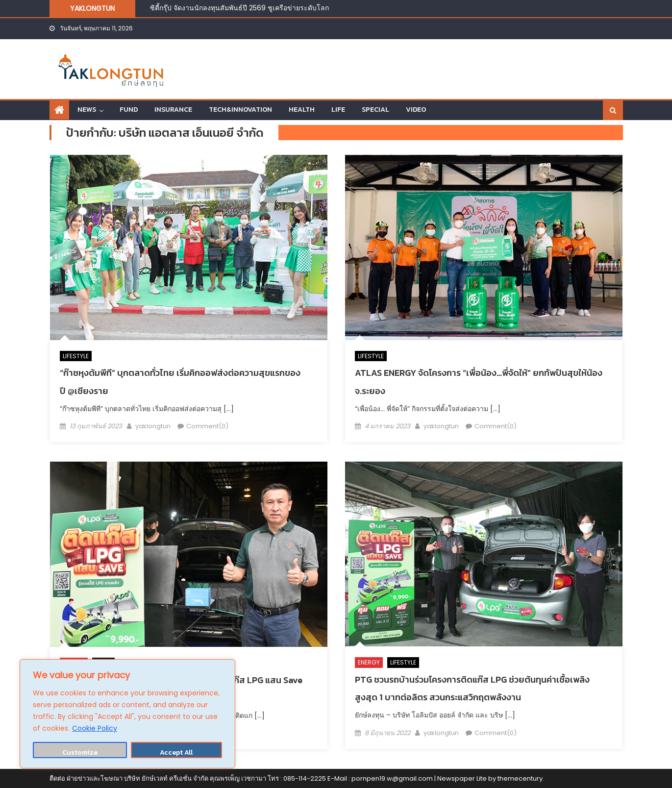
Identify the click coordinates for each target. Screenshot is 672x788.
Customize (80, 752)
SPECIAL (375, 110)
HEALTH (302, 110)
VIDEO (416, 110)
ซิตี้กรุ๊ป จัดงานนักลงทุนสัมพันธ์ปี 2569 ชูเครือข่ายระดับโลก (239, 8)
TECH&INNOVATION (240, 110)
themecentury (520, 778)
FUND (129, 110)
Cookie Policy (95, 728)
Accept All (176, 752)
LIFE (338, 110)
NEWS (87, 110)
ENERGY (369, 662)
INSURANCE (173, 110)
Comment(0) (207, 426)
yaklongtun (153, 426)
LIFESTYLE (76, 356)
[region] (127, 714)
